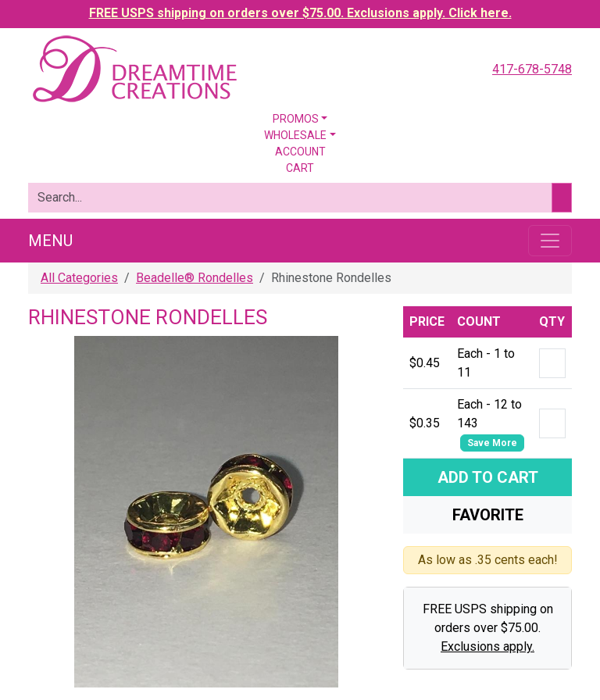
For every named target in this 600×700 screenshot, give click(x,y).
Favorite (488, 515)
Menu (50, 241)
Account (300, 152)
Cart (300, 168)
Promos (296, 119)
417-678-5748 (532, 69)
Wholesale (295, 135)
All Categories (79, 278)
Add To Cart (488, 477)
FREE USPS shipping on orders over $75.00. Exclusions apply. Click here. (300, 13)
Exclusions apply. (487, 646)
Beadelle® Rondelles (195, 278)
